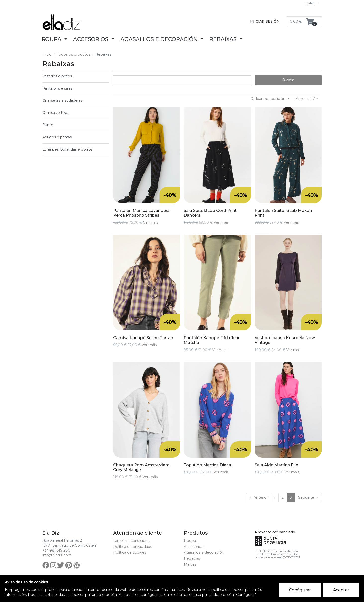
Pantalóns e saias (57, 88)
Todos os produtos (74, 54)
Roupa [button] (52, 39)
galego (312, 3)
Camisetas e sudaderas (62, 100)
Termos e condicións (131, 541)
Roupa (190, 541)
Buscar (288, 80)
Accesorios (194, 547)
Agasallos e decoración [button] (160, 39)
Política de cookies (130, 552)
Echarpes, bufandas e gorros (67, 149)
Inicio (47, 54)
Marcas (190, 564)
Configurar (300, 590)
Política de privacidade (133, 547)
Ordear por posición (268, 99)
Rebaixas (192, 558)
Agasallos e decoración (204, 552)
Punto (48, 125)
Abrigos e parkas (57, 137)
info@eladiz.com (57, 555)
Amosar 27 (306, 99)
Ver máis (151, 222)
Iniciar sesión (265, 21)
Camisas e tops (56, 113)
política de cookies (228, 590)
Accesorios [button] (91, 39)
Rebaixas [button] (224, 39)
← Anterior (258, 497)
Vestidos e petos (57, 76)
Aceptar (341, 590)
